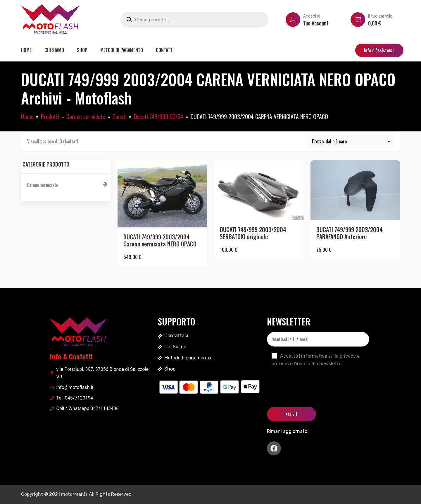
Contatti (165, 50)
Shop (82, 50)
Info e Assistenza (379, 50)
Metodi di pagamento (122, 50)
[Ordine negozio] (351, 141)
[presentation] (311, 382)
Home (26, 50)
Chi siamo (54, 50)
